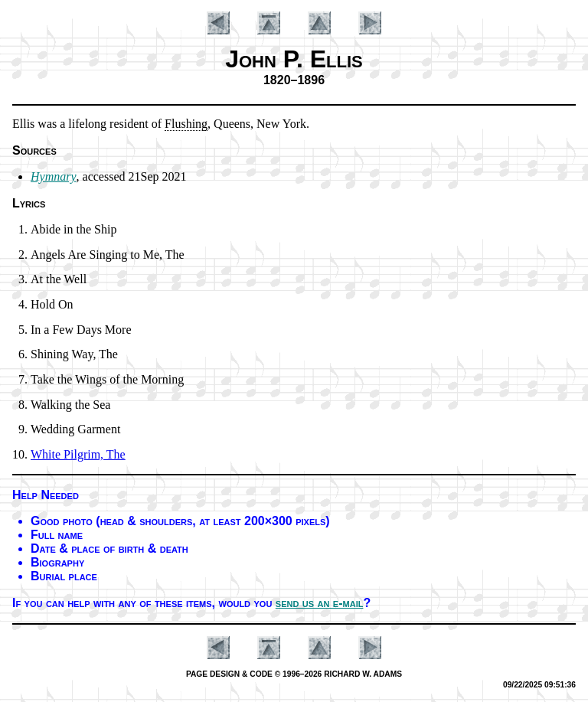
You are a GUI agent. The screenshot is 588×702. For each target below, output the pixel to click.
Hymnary (54, 176)
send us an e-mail (320, 603)
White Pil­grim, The (78, 454)
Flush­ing (186, 124)
